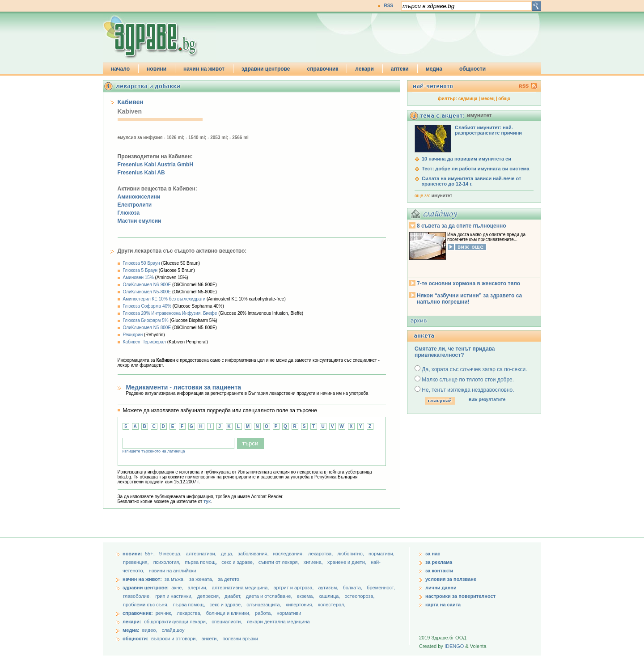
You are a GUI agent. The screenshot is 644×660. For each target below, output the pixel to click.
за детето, (229, 579)
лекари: (132, 622)
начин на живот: (142, 579)
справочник (323, 69)
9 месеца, (171, 554)
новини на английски (173, 571)
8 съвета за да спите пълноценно (462, 226)
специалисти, (227, 622)
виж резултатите (487, 400)
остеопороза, (360, 596)
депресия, (209, 596)
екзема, (306, 596)
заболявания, (254, 554)
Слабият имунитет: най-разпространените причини (488, 130)
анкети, (210, 639)
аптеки (400, 69)
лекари (364, 69)
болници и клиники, (228, 613)
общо (504, 99)
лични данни (441, 588)
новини (157, 69)
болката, (353, 588)
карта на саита (443, 605)
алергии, (198, 588)
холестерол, (332, 605)
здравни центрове (266, 69)
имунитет (442, 196)
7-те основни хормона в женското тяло (468, 283)
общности (472, 69)
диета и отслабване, (270, 596)
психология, (168, 562)
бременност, (381, 588)
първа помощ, (201, 562)
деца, (228, 554)
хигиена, (314, 562)
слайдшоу (173, 630)
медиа (434, 69)
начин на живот (204, 69)
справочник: (138, 613)
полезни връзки (240, 639)
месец (488, 99)
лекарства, (321, 554)
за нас (433, 554)
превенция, (137, 562)
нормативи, (381, 554)
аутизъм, (329, 588)
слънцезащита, (264, 605)
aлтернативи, (202, 554)
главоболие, (138, 596)
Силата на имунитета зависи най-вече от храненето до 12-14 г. (471, 181)
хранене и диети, (347, 562)
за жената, (201, 579)
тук (207, 501)
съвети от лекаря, (280, 562)
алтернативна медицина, (241, 588)
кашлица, (330, 596)
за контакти (439, 571)
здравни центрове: (146, 588)
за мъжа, (175, 579)
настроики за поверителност (460, 596)
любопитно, (351, 554)
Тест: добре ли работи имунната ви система (476, 169)
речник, (164, 613)
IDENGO (454, 646)
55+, (150, 554)
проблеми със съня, (146, 605)
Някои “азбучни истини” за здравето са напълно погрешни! (469, 299)
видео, (150, 630)
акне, (178, 588)
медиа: (131, 630)
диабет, (234, 596)
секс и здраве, (238, 562)
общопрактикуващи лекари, (176, 622)
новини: (132, 554)
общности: (136, 639)
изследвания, (289, 554)
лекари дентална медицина (278, 622)
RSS (388, 6)
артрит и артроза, (294, 588)
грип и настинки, (175, 596)
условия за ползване (451, 579)
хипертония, (300, 605)
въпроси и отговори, (174, 639)
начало (120, 69)
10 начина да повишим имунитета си (466, 159)
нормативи (289, 613)
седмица (468, 99)
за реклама (439, 562)
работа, (264, 613)
